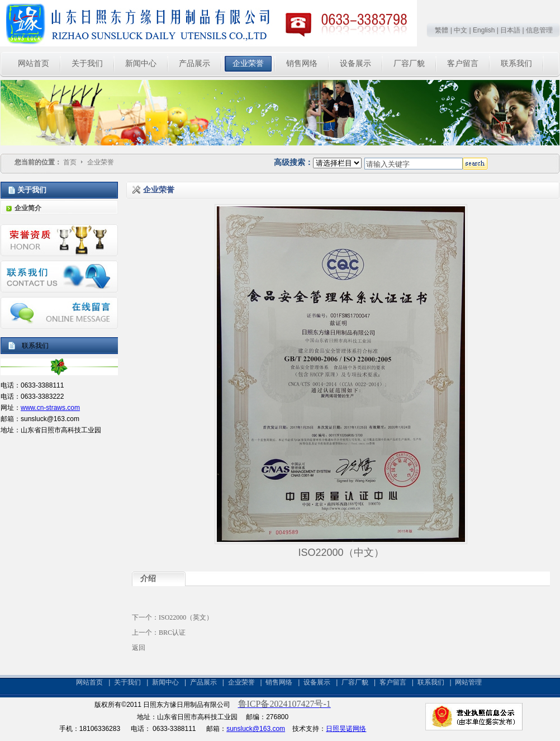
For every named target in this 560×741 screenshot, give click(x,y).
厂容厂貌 (355, 682)
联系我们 (431, 682)
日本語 (510, 30)
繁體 (442, 30)
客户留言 (393, 682)
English (484, 30)
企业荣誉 (101, 162)
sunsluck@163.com (256, 729)
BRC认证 (172, 633)
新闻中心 (165, 682)
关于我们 (127, 682)
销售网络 (279, 682)
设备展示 (317, 682)
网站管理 (468, 682)
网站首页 (89, 682)
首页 (70, 162)
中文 (461, 30)
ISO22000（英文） (186, 617)
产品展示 (203, 682)
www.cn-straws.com (50, 408)
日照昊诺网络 (346, 729)
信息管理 (539, 30)
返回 (139, 648)
